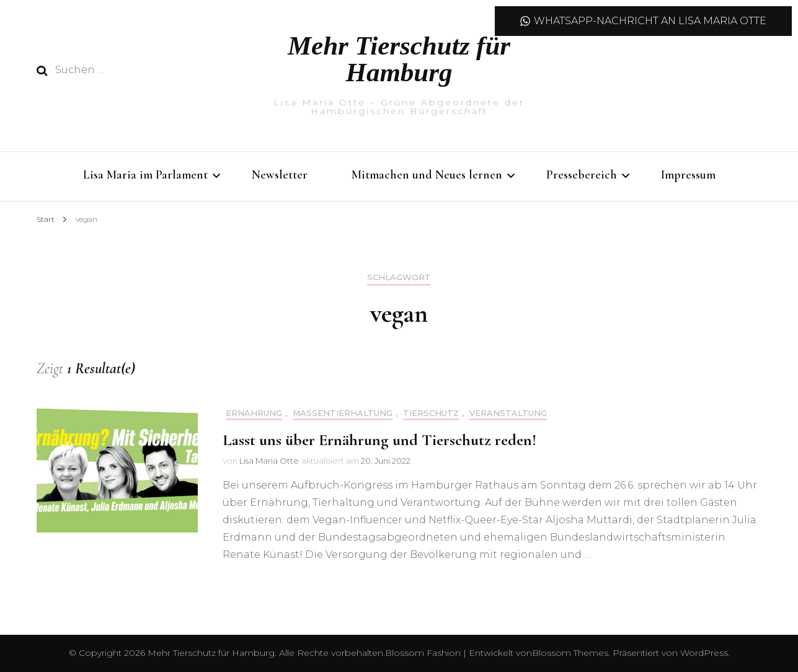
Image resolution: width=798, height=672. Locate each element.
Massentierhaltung (343, 413)
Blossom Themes (570, 653)
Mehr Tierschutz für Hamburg (399, 59)
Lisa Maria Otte (269, 461)
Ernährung (254, 413)
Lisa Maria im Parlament (145, 175)
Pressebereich (582, 175)
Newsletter (280, 175)
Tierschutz (431, 413)
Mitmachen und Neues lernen (427, 175)
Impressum (688, 175)
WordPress (704, 653)
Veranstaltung (508, 413)
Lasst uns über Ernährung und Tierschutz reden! (379, 440)
